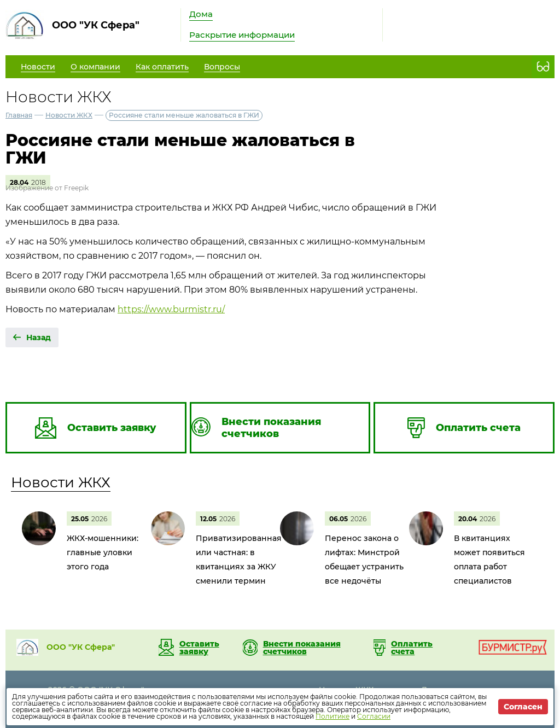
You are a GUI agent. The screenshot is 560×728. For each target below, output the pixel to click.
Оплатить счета (412, 648)
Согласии (374, 716)
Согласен (523, 707)
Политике (332, 716)
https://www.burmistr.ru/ (171, 309)
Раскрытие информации (242, 35)
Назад (39, 337)
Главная (19, 115)
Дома (201, 14)
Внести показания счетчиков (302, 648)
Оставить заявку (199, 648)
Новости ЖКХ (69, 115)
